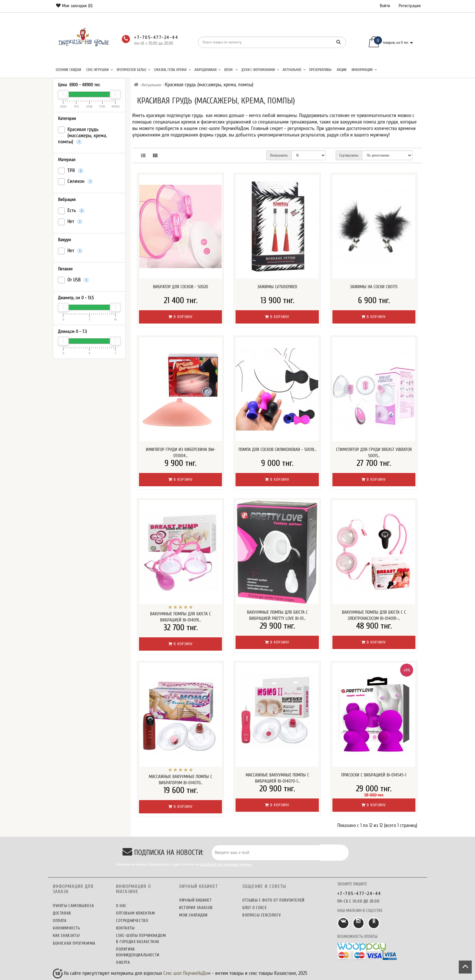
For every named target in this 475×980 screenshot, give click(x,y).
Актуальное (294, 70)
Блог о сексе (255, 908)
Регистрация (410, 6)
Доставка (62, 913)
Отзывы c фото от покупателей (273, 900)
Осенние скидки (68, 70)
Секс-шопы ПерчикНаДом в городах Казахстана (141, 938)
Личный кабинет (195, 900)
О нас (121, 906)
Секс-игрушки (100, 70)
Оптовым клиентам (136, 913)
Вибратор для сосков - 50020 (180, 287)
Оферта (123, 962)
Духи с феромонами (260, 70)
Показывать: (279, 155)
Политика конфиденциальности (138, 952)
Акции (342, 70)
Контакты (125, 928)
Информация (364, 70)
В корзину (181, 317)
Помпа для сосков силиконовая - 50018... (277, 449)
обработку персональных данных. (226, 864)
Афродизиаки (208, 70)
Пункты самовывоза (73, 906)
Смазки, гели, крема (173, 70)
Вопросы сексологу (261, 915)
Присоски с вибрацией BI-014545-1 (374, 775)
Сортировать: (349, 155)
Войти (385, 6)
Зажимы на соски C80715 (374, 287)
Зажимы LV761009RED (277, 287)
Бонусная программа (74, 943)
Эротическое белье (133, 70)
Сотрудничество (132, 921)
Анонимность (66, 928)
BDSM (231, 70)
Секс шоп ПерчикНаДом (187, 973)
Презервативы (320, 70)
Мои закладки (193, 915)
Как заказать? (67, 935)
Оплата (60, 921)
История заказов (196, 908)
